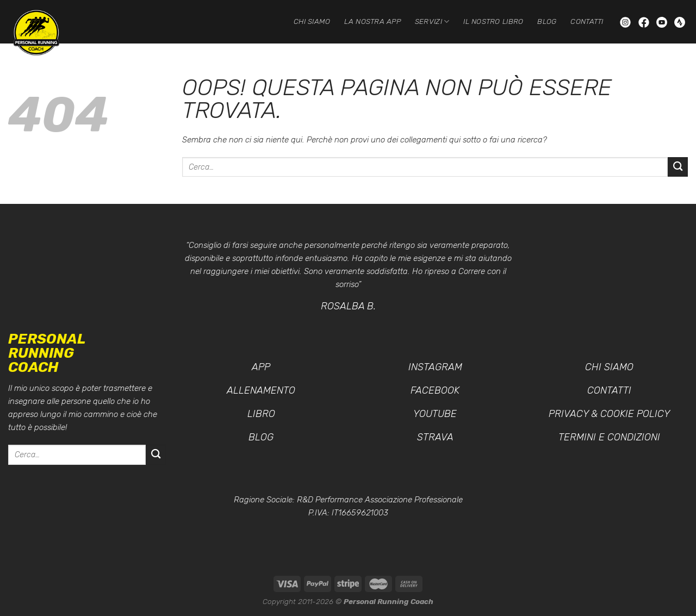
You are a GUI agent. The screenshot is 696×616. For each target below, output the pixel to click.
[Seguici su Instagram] (626, 21)
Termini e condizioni (609, 437)
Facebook (435, 390)
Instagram (435, 367)
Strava (435, 437)
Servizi (432, 21)
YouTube (435, 414)
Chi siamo (312, 21)
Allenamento (261, 390)
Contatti (587, 21)
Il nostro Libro (493, 21)
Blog (547, 21)
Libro (261, 414)
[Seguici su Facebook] (645, 21)
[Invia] (678, 167)
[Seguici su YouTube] (663, 21)
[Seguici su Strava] (680, 21)
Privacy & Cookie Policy (609, 414)
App (261, 367)
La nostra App (372, 21)
